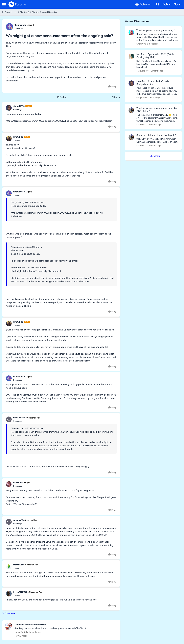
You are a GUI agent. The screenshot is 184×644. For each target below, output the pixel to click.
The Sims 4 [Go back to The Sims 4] (25, 12)
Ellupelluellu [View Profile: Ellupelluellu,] (142, 125)
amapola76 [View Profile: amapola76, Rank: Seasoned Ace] (18, 520)
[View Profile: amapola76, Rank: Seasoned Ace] (9, 522)
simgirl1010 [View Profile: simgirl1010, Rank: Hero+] (19, 106)
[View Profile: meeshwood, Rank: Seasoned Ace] (9, 566)
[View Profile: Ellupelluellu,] (131, 110)
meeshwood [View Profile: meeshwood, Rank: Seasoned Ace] (19, 565)
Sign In (177, 4)
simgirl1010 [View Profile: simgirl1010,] (142, 98)
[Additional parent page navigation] (15, 12)
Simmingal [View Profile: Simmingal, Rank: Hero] (18, 137)
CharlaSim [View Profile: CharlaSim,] (141, 44)
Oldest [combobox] (116, 97)
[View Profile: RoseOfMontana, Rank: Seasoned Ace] (9, 594)
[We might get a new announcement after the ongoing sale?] (23, 110)
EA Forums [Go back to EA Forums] (6, 12)
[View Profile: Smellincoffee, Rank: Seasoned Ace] (9, 419)
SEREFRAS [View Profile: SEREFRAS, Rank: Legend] (18, 483)
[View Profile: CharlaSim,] (131, 32)
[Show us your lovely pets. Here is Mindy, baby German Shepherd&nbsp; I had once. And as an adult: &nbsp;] (157, 140)
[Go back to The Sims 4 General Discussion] (51, 625)
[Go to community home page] (17, 4)
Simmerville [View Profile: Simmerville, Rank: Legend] (20, 25)
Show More (9, 613)
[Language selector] (144, 4)
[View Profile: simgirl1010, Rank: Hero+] (9, 108)
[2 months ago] (153, 44)
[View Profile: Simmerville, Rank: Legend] (9, 27)
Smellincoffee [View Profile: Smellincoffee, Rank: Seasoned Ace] (20, 418)
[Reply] (112, 87)
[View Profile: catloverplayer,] (131, 56)
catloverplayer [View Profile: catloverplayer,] (143, 71)
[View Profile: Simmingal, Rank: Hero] (9, 138)
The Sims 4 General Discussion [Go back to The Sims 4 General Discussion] (44, 12)
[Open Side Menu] (4, 4)
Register (167, 4)
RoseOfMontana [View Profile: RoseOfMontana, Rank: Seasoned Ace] (21, 592)
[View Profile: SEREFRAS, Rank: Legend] (9, 484)
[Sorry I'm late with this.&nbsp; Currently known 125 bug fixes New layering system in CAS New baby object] (157, 64)
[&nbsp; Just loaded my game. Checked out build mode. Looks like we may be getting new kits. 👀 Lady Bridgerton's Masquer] (157, 91)
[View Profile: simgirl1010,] (131, 83)
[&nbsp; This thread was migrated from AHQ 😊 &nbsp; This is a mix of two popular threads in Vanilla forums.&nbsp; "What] (157, 118)
